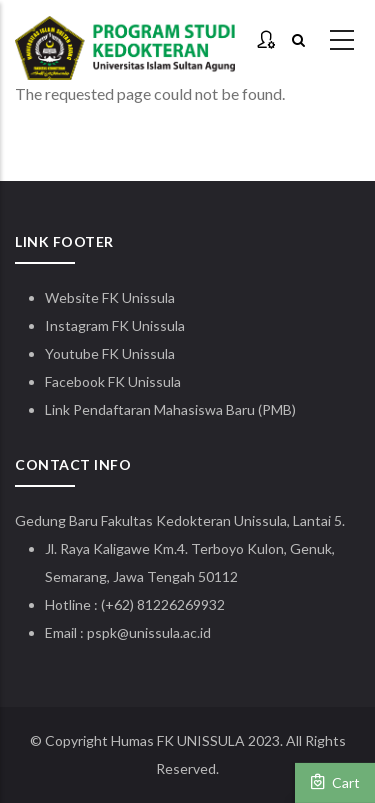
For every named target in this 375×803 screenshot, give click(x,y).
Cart (335, 782)
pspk (102, 632)
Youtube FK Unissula (111, 353)
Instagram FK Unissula (115, 325)
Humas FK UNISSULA (178, 740)
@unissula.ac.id (164, 632)
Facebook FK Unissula (113, 381)
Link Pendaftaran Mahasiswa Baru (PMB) (170, 409)
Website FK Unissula (110, 297)
